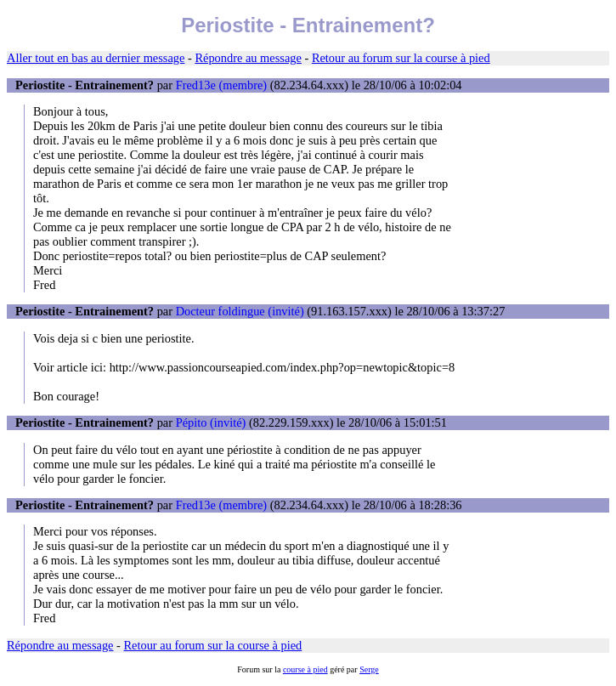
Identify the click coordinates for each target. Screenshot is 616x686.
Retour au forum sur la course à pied (401, 58)
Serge (369, 669)
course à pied (305, 669)
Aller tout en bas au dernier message (96, 58)
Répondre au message (248, 58)
